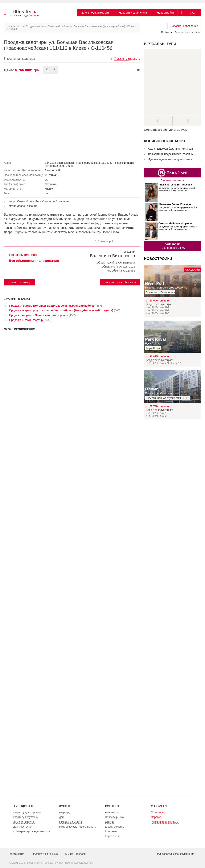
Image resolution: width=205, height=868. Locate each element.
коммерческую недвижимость (32, 831)
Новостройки (165, 12)
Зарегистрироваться (187, 32)
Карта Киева (113, 836)
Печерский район (58, 26)
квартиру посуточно (25, 817)
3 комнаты (51, 170)
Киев (70, 166)
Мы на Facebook (75, 854)
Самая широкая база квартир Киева (170, 149)
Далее (187, 121)
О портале (157, 812)
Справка (156, 817)
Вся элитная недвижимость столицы (171, 154)
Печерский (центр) (124, 163)
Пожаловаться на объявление (120, 282)
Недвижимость (15, 26)
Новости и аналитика (133, 12)
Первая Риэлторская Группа (45, 863)
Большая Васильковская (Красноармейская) (72, 163)
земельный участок (71, 822)
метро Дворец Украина (23, 206)
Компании (111, 831)
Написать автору (20, 282)
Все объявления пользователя (34, 261)
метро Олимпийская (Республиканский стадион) (39, 201)
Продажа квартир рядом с (61, 310)
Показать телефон (23, 255)
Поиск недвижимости (95, 12)
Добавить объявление (184, 26)
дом (62, 817)
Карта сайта (17, 854)
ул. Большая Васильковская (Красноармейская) (97, 26)
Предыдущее (158, 121)
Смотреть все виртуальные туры (166, 130)
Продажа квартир (36, 26)
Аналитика (112, 812)
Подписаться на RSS (45, 854)
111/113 (106, 163)
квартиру (65, 812)
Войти (165, 32)
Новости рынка (114, 817)
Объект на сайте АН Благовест (116, 263)
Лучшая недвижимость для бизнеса (170, 159)
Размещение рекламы (165, 822)
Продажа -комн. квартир (26, 320)
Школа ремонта (115, 827)
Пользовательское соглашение (175, 854)
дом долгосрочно (24, 822)
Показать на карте (127, 58)
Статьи (109, 822)
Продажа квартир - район (39, 315)
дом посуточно (22, 827)
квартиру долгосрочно (27, 812)
